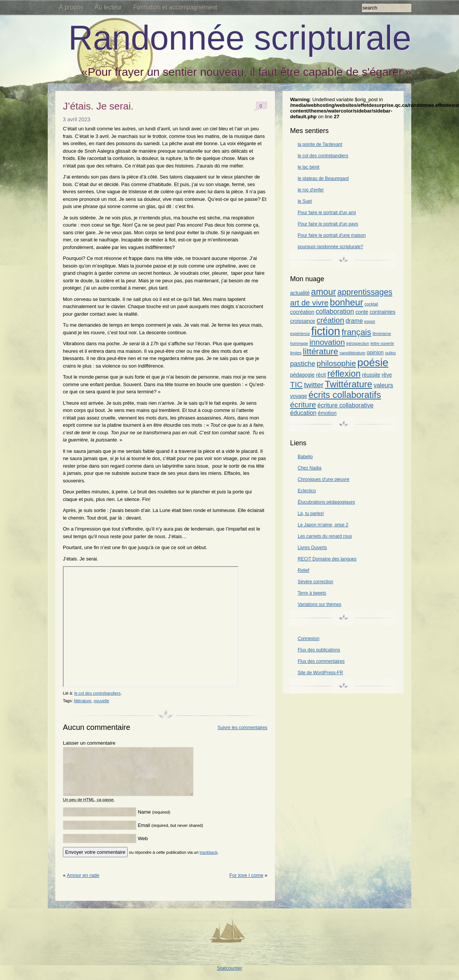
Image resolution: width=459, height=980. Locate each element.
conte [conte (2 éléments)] (362, 312)
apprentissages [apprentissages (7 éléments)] (365, 292)
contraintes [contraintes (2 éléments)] (382, 312)
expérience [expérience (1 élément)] (300, 333)
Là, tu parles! (311, 513)
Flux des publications (319, 650)
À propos (71, 7)
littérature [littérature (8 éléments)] (321, 351)
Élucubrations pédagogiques (326, 502)
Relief (304, 570)
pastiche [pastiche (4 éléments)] (303, 364)
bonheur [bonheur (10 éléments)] (347, 302)
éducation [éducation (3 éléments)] (303, 413)
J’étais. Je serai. (98, 106)
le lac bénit (308, 167)
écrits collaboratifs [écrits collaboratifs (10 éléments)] (345, 395)
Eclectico (307, 491)
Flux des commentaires (321, 661)
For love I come (247, 884)
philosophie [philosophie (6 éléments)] (336, 363)
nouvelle (101, 701)
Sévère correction (315, 582)
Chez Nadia (310, 468)
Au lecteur (108, 7)
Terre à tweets (312, 593)
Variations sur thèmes (319, 604)
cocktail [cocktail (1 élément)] (372, 304)
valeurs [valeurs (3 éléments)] (383, 385)
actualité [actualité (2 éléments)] (300, 293)
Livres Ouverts (312, 548)
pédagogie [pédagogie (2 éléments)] (302, 375)
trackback (208, 861)
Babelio (305, 457)
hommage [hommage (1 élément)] (299, 343)
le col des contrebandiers (97, 693)
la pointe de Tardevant (320, 144)
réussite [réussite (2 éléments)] (371, 375)
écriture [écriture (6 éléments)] (303, 405)
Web (143, 848)
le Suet (305, 201)
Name (154, 821)
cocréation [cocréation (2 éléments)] (302, 312)
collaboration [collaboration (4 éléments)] (335, 312)
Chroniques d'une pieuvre (323, 479)
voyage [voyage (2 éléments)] (299, 396)
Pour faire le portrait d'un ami (327, 213)
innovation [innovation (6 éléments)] (327, 342)
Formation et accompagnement (175, 7)
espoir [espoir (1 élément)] (370, 321)
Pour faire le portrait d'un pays (328, 224)
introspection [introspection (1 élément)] (358, 343)
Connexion (308, 639)
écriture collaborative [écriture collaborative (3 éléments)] (345, 405)
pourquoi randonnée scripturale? (330, 247)
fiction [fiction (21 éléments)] (326, 331)
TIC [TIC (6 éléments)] (296, 384)
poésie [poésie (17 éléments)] (373, 362)
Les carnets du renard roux (325, 536)
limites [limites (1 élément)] (296, 353)
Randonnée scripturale (240, 38)
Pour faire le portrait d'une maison (332, 235)
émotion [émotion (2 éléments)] (327, 413)
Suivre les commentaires (243, 728)
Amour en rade (83, 884)
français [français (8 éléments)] (356, 332)
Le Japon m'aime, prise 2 (323, 525)
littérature (83, 701)
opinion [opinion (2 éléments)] (375, 352)
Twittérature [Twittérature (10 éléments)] (349, 384)
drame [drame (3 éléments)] (354, 321)
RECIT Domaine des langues (327, 559)
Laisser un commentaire (89, 743)
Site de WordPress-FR (320, 673)
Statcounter (230, 977)
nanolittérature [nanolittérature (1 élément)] (353, 353)
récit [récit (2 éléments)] (321, 375)
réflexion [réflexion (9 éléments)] (344, 374)
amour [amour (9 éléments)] (323, 292)
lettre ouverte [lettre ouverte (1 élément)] (382, 343)
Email (170, 834)
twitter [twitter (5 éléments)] (314, 385)
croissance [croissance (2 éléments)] (303, 321)
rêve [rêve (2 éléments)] (387, 375)
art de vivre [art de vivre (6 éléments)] (309, 303)
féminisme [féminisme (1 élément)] (382, 333)
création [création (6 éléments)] (330, 320)
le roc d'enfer (311, 190)
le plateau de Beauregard (323, 178)
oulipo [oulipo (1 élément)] (390, 353)
